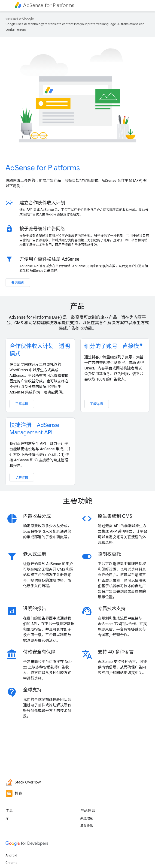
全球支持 (32, 690)
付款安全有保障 (39, 652)
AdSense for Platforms (43, 168)
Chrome (11, 863)
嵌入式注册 (35, 554)
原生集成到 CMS (115, 516)
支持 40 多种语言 (116, 652)
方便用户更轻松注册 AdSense (49, 259)
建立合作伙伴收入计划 (42, 203)
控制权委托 (109, 554)
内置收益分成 (37, 516)
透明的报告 (35, 609)
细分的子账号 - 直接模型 (115, 346)
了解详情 (22, 404)
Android (11, 855)
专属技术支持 (112, 609)
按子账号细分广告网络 (42, 229)
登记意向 (18, 283)
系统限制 (87, 818)
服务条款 (87, 826)
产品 (77, 306)
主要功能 (77, 501)
